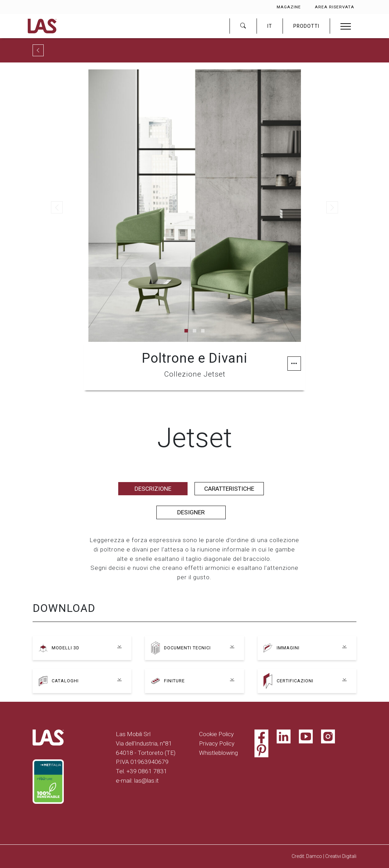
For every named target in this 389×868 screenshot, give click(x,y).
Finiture (175, 681)
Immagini (289, 648)
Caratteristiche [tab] (229, 489)
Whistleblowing (218, 753)
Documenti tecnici (189, 648)
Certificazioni (296, 681)
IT (270, 26)
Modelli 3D (66, 648)
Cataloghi (66, 681)
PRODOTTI (306, 26)
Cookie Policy (216, 734)
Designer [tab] (191, 512)
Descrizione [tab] (153, 489)
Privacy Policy (217, 743)
